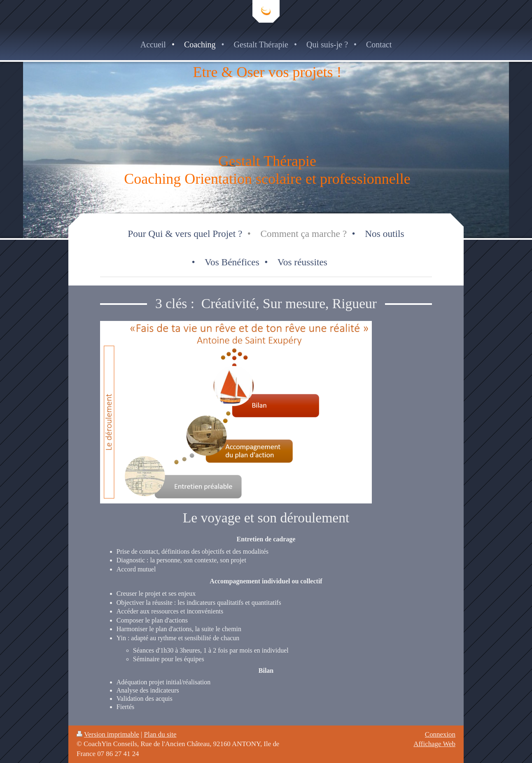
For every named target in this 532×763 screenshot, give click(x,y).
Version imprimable (108, 734)
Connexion (440, 734)
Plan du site (160, 734)
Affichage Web (434, 744)
